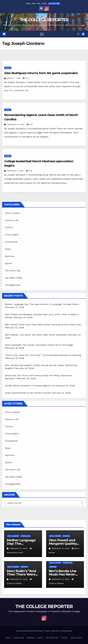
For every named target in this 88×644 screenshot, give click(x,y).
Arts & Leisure (13, 213)
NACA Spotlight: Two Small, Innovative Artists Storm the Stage (40, 345)
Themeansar (66, 631)
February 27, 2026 (19, 548)
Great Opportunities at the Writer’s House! (28, 393)
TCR (26, 78)
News (8, 249)
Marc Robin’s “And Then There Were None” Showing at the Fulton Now (43, 325)
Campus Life (12, 220)
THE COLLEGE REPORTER (44, 20)
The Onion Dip (13, 271)
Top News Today (14, 278)
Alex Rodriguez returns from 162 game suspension (41, 73)
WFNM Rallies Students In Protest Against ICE (30, 386)
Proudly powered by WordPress (30, 631)
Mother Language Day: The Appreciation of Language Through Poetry (43, 304)
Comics (9, 227)
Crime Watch (12, 235)
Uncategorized (13, 285)
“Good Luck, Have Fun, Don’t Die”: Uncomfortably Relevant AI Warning (43, 355)
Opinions (10, 256)
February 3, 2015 (16, 171)
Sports (8, 68)
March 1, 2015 (14, 78)
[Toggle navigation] (42, 34)
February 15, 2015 (16, 125)
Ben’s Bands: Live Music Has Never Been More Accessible (36, 335)
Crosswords (11, 242)
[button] (78, 34)
